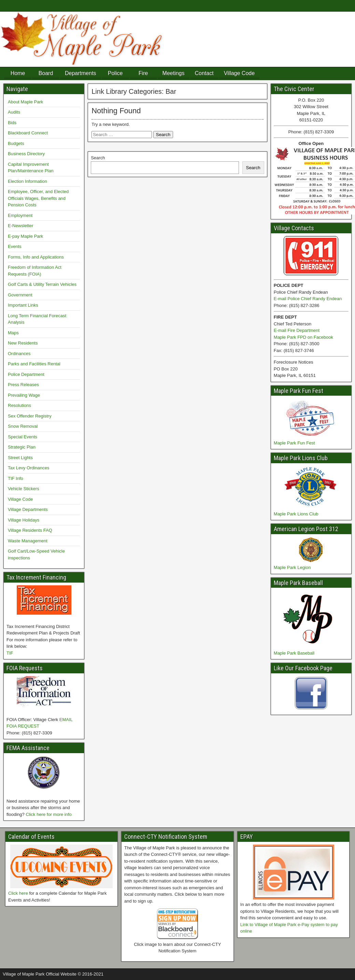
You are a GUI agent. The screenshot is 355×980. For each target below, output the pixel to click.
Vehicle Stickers (24, 489)
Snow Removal (23, 426)
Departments (81, 73)
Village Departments (28, 509)
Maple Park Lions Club (296, 514)
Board (46, 73)
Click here (18, 893)
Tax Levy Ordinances (29, 468)
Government (20, 295)
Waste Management (28, 541)
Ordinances (19, 354)
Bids (12, 123)
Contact (204, 73)
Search (98, 158)
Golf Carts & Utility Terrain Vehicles (42, 284)
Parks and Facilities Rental (34, 364)
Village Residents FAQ (30, 530)
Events (15, 246)
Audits (14, 112)
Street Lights (20, 458)
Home (18, 73)
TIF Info (16, 478)
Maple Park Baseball (294, 653)
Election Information (27, 181)
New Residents (23, 343)
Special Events (23, 437)
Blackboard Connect (28, 133)
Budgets (16, 143)
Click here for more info (48, 814)
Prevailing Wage (24, 395)
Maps (13, 333)
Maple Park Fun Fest (294, 443)
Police (115, 73)
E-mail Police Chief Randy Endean (308, 299)
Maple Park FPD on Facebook (303, 337)
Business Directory (26, 154)
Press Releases (23, 385)
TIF (10, 653)
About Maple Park (25, 102)
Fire (143, 73)
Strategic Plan (22, 447)
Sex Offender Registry (30, 416)
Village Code (239, 73)
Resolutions (19, 405)
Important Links (23, 305)
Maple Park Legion (292, 567)
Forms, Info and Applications (36, 257)
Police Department (26, 374)
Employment (20, 215)
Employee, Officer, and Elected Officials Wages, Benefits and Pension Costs (38, 198)
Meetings (174, 73)
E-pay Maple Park (25, 236)
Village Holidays (24, 520)
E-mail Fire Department (297, 330)
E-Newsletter (20, 226)
